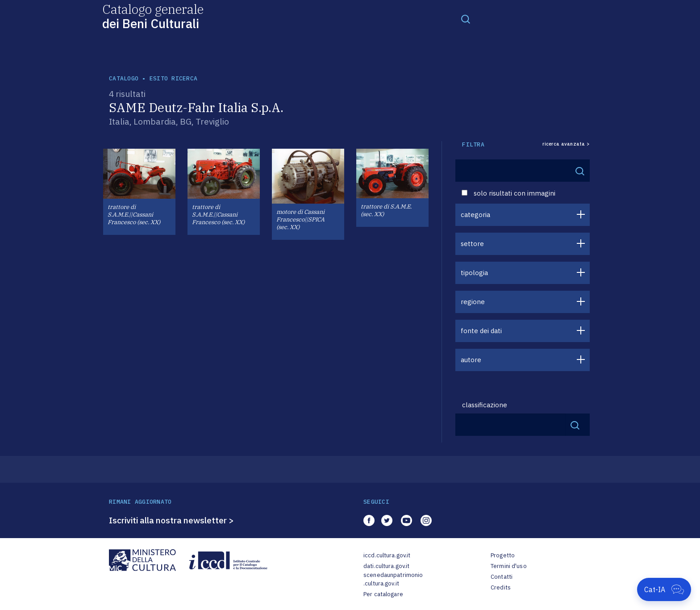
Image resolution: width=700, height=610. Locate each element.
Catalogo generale (153, 16)
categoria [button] (475, 215)
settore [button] (472, 244)
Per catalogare (383, 594)
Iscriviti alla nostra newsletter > (171, 520)
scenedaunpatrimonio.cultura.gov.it (393, 579)
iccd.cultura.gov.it (387, 555)
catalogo (124, 78)
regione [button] (473, 302)
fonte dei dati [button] (481, 331)
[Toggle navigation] (466, 19)
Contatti (502, 577)
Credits (501, 587)
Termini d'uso (509, 566)
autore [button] (471, 360)
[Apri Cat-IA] (664, 589)
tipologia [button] (474, 273)
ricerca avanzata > (566, 144)
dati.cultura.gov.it (386, 566)
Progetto (503, 555)
